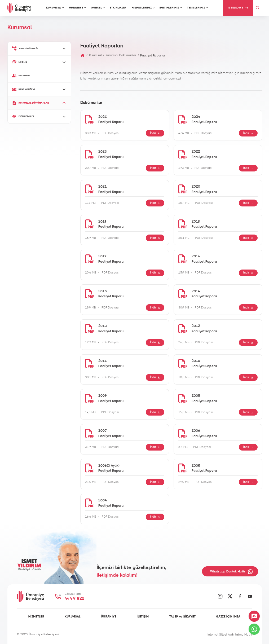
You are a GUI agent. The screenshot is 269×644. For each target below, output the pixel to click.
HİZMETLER (36, 617)
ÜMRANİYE (109, 617)
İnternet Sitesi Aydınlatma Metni (230, 635)
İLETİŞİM (143, 617)
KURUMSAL (73, 617)
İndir (155, 133)
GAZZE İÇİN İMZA (228, 617)
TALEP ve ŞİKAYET (183, 617)
